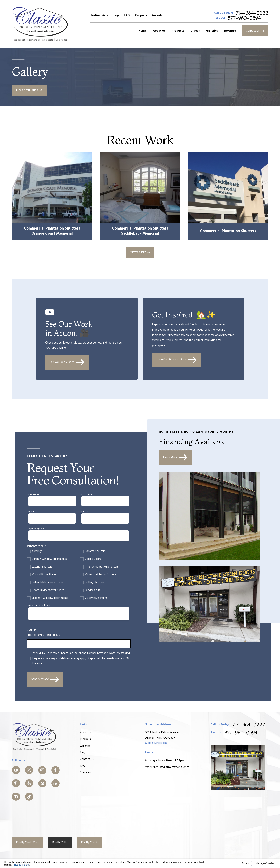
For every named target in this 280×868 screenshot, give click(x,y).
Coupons (141, 15)
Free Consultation (29, 90)
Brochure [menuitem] (230, 31)
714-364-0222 (252, 13)
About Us (86, 733)
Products (85, 739)
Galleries (85, 746)
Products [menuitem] (178, 31)
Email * (85, 512)
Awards (157, 15)
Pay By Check (89, 843)
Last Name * (87, 495)
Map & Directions (156, 743)
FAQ (127, 15)
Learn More (175, 457)
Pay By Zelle (60, 843)
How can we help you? (40, 606)
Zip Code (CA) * (36, 529)
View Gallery (140, 252)
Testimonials (99, 15)
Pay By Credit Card (27, 843)
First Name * (35, 495)
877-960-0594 (244, 18)
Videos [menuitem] (195, 31)
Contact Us (255, 31)
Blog (116, 15)
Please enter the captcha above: (44, 635)
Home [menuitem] (142, 31)
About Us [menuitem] (159, 31)
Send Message (45, 679)
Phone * (33, 512)
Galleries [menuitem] (212, 31)
